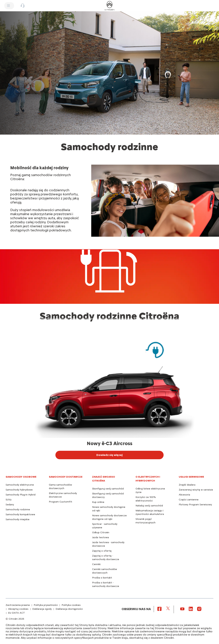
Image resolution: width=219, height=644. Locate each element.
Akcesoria (184, 495)
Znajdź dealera (187, 485)
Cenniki (96, 564)
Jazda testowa (100, 537)
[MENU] (9, 6)
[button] (23, 6)
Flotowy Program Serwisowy (195, 505)
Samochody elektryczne (20, 485)
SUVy (9, 500)
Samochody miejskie (18, 519)
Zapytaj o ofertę (102, 551)
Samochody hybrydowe (19, 490)
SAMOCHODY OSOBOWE (21, 477)
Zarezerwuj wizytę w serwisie (196, 490)
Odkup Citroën (101, 532)
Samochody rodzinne (18, 509)
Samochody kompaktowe (20, 514)
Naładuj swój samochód (149, 506)
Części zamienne (189, 500)
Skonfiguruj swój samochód (108, 489)
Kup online (98, 502)
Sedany (10, 505)
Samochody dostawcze (66, 477)
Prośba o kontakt (102, 578)
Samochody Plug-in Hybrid (21, 495)
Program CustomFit (61, 502)
